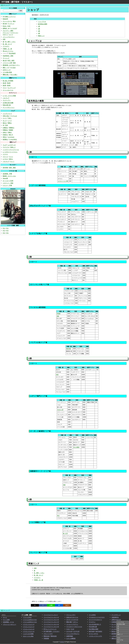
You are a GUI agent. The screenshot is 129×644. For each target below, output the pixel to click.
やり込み (13, 68)
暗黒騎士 (5, 139)
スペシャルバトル (8, 90)
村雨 (57, 375)
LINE (51, 605)
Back (118, 642)
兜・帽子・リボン (10, 42)
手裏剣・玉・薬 (7, 49)
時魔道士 (5, 130)
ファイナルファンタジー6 (51, 627)
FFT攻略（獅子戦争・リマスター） (18, 2)
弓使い (10, 118)
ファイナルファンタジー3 (51, 620)
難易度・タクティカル (9, 176)
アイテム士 (14, 116)
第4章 (9, 85)
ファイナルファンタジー (51, 615)
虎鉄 (58, 316)
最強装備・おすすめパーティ (11, 65)
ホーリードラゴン (12, 152)
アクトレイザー (71, 615)
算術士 (5, 137)
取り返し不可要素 (8, 81)
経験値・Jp (6, 28)
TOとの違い (14, 75)
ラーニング (6, 58)
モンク (5, 121)
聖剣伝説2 (47, 636)
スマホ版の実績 (7, 72)
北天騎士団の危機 (8, 103)
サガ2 (72, 629)
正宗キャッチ (7, 70)
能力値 (5, 24)
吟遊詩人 (5, 135)
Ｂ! (59, 605)
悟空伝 (113, 631)
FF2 (7, 228)
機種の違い (6, 75)
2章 (39, 29)
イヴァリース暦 (7, 63)
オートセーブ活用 (8, 181)
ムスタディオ (12, 145)
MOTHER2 (99, 631)
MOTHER (92, 631)
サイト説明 (6, 620)
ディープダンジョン (9, 107)
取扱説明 (5, 19)
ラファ (11, 157)
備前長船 (69, 349)
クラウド (5, 154)
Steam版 (5, 178)
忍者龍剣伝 (115, 622)
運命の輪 (69, 622)
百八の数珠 (76, 447)
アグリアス (6, 147)
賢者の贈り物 (7, 105)
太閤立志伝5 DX (116, 620)
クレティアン (7, 100)
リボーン (75, 622)
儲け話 (5, 60)
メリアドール (15, 150)
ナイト (5, 118)
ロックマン (115, 624)
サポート (5, 35)
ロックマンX (115, 627)
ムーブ (11, 35)
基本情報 (5, 168)
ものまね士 (11, 137)
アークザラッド (116, 615)
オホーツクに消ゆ (28, 636)
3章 (39, 31)
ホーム (5, 617)
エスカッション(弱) (63, 181)
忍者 (6, 125)
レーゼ (5, 152)
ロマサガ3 (76, 631)
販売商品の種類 (43, 24)
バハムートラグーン (72, 624)
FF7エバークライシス (50, 629)
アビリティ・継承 (8, 31)
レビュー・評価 (7, 185)
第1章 (4, 83)
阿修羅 (59, 314)
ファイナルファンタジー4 (51, 622)
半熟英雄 (46, 638)
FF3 (4, 231)
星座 (14, 63)
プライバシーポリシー (10, 624)
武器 (4, 39)
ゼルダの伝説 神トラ (95, 624)
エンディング (12, 88)
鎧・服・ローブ (7, 44)
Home (119, 638)
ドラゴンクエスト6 (29, 631)
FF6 (7, 233)
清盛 (64, 485)
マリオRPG (92, 615)
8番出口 (114, 638)
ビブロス (5, 159)
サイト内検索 (13, 8)
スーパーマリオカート (95, 620)
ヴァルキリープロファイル (74, 627)
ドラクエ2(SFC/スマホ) (30, 622)
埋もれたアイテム (8, 51)
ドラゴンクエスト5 (29, 629)
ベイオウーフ (7, 150)
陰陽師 (11, 130)
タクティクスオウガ (72, 620)
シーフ (10, 121)
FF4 (7, 231)
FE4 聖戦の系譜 (94, 629)
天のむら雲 (60, 410)
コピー (67, 605)
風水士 (5, 123)
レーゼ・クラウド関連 (9, 96)
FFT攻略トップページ (9, 17)
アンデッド (11, 24)
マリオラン (92, 622)
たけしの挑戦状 (71, 638)
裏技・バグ (6, 68)
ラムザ (5, 145)
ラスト (5, 88)
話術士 (5, 132)
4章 (39, 33)
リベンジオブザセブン (73, 634)
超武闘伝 (114, 634)
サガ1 (68, 629)
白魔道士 (5, 128)
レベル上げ (14, 28)
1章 (39, 26)
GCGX (62, 642)
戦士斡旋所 (12, 53)
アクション (6, 33)
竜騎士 (10, 123)
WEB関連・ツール (8, 622)
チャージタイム (7, 21)
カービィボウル (93, 634)
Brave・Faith (7, 26)
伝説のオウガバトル (72, 617)
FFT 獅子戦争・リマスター (52, 631)
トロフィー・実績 (8, 183)
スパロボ (114, 629)
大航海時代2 (115, 617)
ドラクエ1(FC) (27, 617)
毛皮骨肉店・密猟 (8, 56)
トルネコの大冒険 (28, 634)
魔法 (14, 21)
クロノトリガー (48, 634)
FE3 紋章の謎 (93, 627)
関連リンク (41, 36)
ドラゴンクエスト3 (29, 624)
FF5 (4, 233)
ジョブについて (7, 114)
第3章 (4, 85)
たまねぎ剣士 (13, 139)
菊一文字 (65, 533)
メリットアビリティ (9, 37)
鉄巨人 (11, 159)
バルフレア (6, 98)
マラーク (5, 157)
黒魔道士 (12, 128)
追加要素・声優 (7, 174)
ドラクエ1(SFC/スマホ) (30, 620)
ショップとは (42, 22)
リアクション (14, 33)
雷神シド (13, 147)
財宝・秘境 (11, 60)
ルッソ (12, 161)
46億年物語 (70, 636)
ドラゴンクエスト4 (29, 627)
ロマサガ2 (69, 631)
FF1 (4, 228)
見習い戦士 (6, 116)
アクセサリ (6, 46)
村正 (58, 516)
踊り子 (11, 135)
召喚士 (10, 132)
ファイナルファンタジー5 (51, 624)
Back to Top (120, 640)
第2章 (9, 83)
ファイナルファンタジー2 (51, 617)
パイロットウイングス (95, 636)
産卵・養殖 (12, 168)
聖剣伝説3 (54, 636)
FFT (2, 5)
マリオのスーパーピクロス (97, 617)
